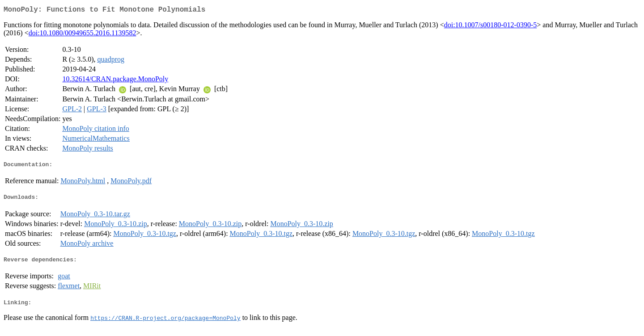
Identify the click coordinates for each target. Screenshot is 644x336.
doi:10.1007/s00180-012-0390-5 (491, 27)
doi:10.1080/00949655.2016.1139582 (83, 35)
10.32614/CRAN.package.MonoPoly (115, 81)
